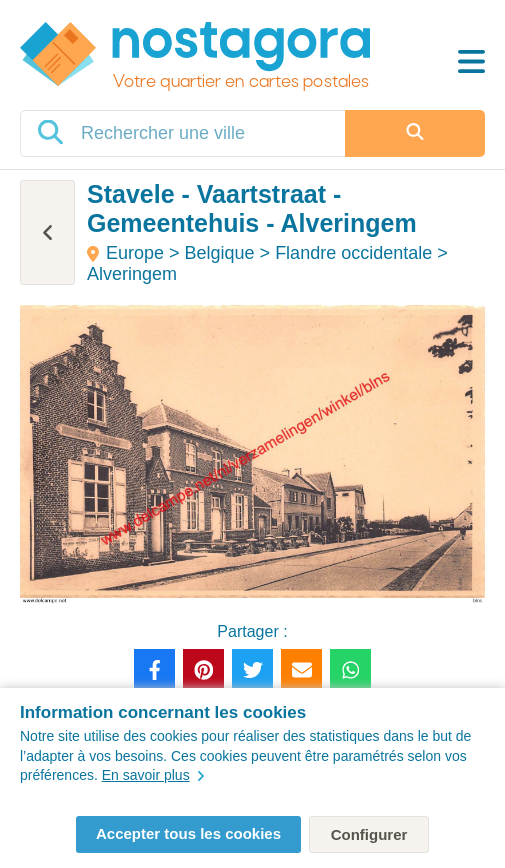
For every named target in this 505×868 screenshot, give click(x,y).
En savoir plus (153, 775)
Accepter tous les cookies (188, 833)
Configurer (369, 834)
